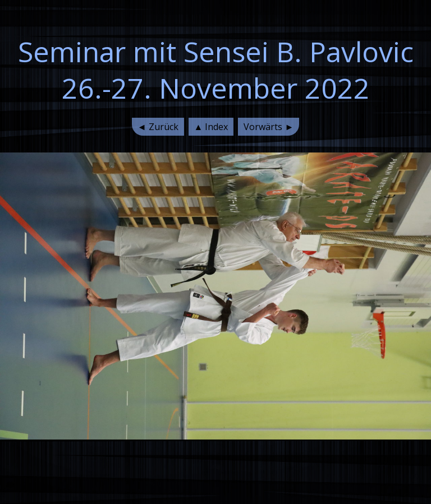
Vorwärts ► (269, 127)
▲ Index (211, 127)
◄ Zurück (158, 127)
